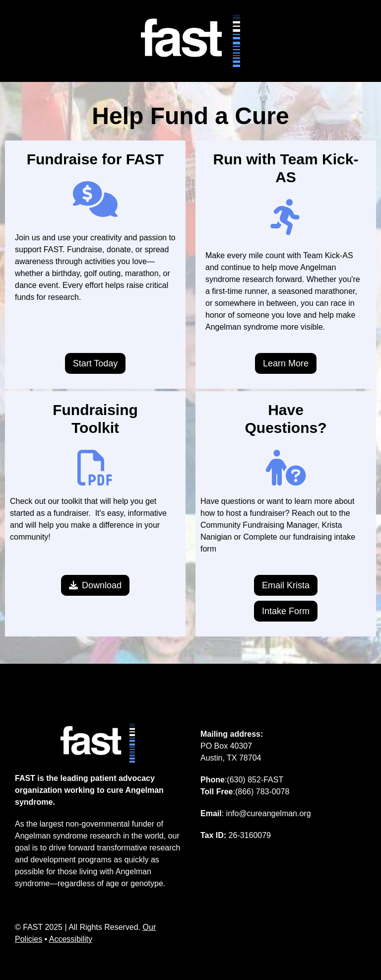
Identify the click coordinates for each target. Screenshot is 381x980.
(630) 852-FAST (255, 780)
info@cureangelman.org (269, 813)
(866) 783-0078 (262, 792)
